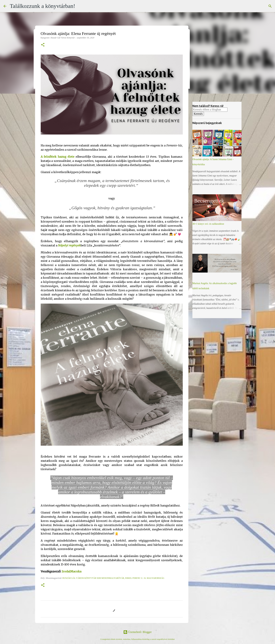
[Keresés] (270, 6)
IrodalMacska (72, 571)
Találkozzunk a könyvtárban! (43, 6)
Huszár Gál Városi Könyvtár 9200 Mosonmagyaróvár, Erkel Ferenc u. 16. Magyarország (113, 578)
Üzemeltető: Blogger (137, 632)
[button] (43, 45)
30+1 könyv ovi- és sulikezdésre (208, 224)
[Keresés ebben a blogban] (210, 110)
